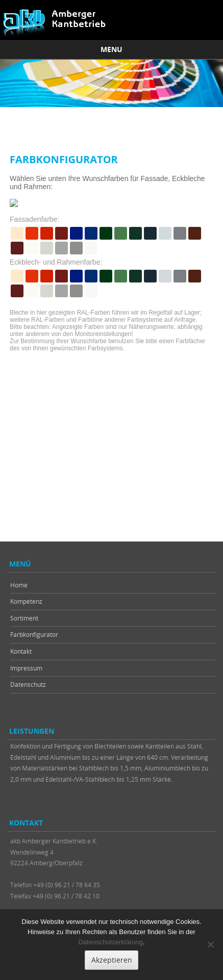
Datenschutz (28, 684)
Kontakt (21, 651)
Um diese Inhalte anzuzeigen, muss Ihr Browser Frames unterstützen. (111, 327)
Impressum (26, 668)
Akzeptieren (112, 960)
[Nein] (210, 944)
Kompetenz (26, 601)
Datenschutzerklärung (110, 942)
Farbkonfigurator (34, 634)
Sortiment (24, 618)
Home (19, 585)
